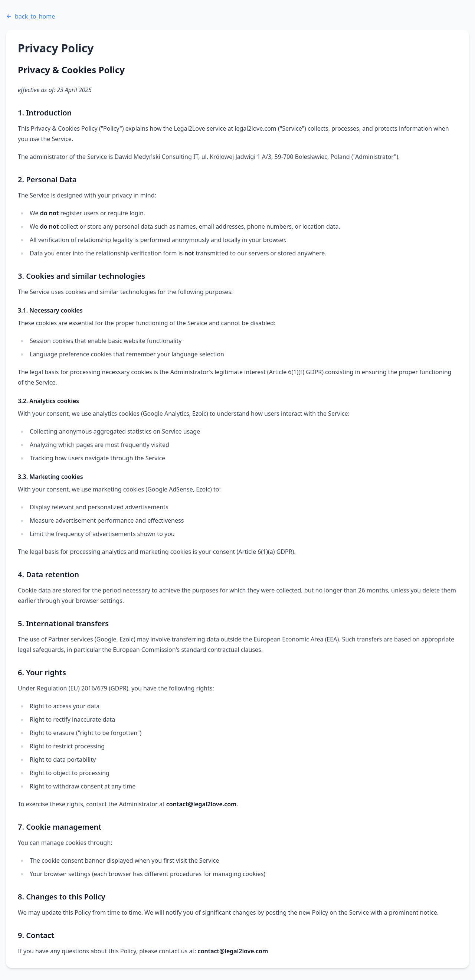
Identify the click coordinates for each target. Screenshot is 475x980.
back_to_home (30, 16)
